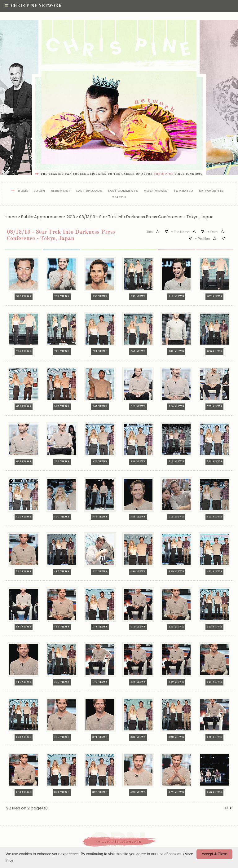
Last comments (123, 191)
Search (119, 198)
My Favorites (212, 191)
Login (40, 191)
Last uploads (89, 191)
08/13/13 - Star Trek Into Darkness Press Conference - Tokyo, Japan (146, 217)
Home (23, 191)
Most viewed (156, 191)
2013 (71, 217)
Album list (61, 191)
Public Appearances (42, 217)
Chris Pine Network (33, 6)
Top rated (183, 191)
